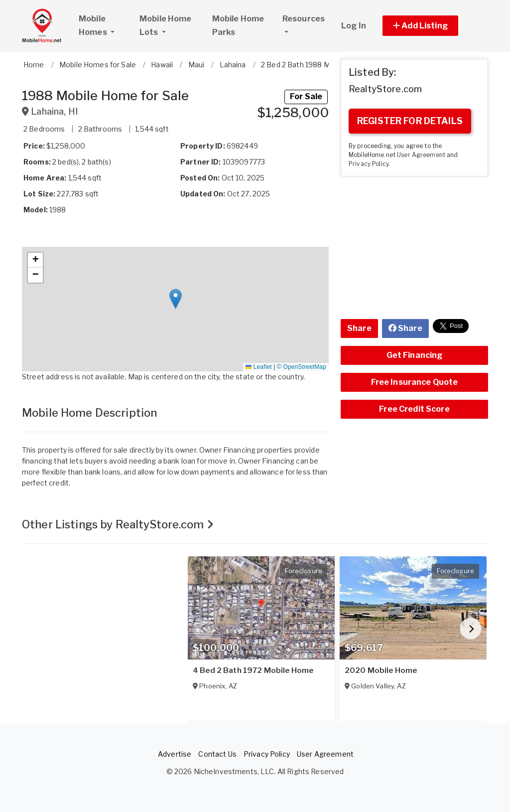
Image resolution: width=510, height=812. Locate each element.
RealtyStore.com (385, 89)
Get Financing (415, 355)
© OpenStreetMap (302, 367)
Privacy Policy (369, 164)
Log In (354, 26)
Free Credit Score (414, 409)
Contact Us (217, 754)
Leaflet (258, 367)
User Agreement (421, 155)
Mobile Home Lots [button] (166, 25)
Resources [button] (304, 19)
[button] (432, 26)
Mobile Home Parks (238, 25)
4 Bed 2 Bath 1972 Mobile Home (253, 670)
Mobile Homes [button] (105, 25)
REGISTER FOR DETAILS (410, 121)
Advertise (175, 754)
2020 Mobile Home (381, 670)
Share (359, 328)
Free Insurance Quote (415, 382)
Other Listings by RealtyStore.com (118, 524)
